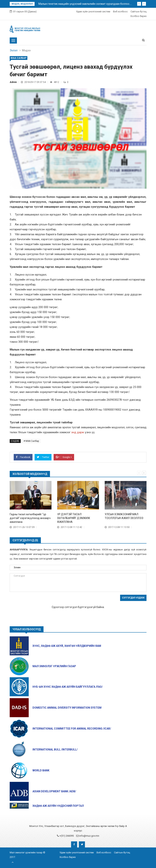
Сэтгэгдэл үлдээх (133, 598)
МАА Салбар (19, 58)
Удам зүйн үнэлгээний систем (93, 12)
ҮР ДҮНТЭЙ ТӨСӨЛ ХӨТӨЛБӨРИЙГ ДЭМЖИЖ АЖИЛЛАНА (74, 518)
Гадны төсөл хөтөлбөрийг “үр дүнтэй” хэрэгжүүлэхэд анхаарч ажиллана (30, 518)
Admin (13, 82)
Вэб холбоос (120, 12)
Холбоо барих (138, 16)
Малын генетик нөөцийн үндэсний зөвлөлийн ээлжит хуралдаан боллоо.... (85, 4)
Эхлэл (14, 50)
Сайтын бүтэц (139, 12)
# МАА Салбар (31, 441)
